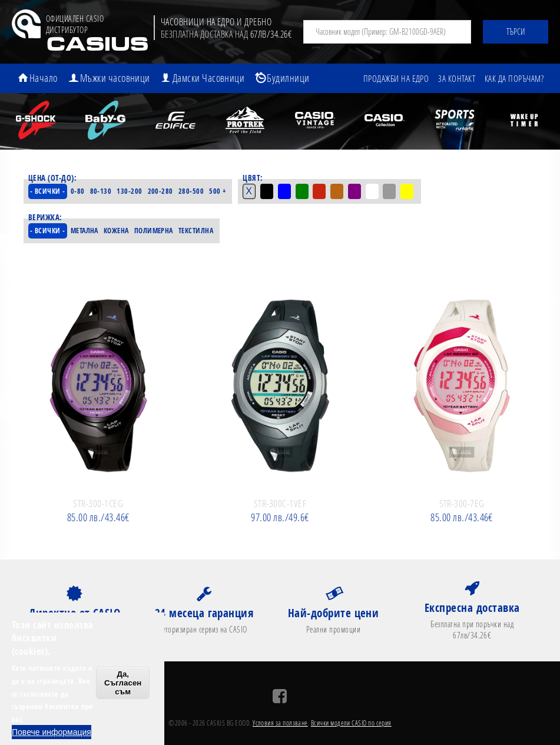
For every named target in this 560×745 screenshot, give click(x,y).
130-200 (131, 191)
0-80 (79, 191)
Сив (393, 191)
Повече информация (52, 732)
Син (287, 191)
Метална (87, 231)
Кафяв (340, 191)
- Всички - (48, 191)
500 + (219, 191)
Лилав (357, 191)
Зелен (304, 191)
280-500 (192, 191)
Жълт (410, 191)
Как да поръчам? (514, 78)
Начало (44, 78)
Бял (375, 191)
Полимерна (161, 231)
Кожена (122, 231)
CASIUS (97, 46)
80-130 (102, 191)
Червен (322, 191)
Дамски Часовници (209, 78)
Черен (269, 191)
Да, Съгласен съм (123, 683)
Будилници (289, 78)
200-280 (162, 191)
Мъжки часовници (115, 78)
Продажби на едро (396, 78)
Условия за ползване (280, 724)
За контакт (457, 78)
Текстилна (206, 231)
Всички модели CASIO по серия (351, 724)
